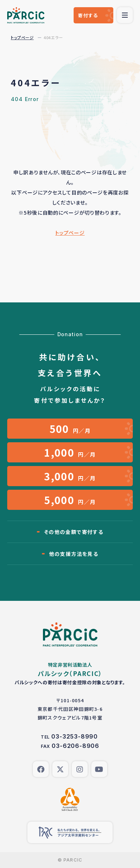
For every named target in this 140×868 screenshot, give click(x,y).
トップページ (22, 37)
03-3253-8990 (75, 736)
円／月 (70, 429)
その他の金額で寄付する (74, 532)
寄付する (88, 15)
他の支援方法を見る (74, 554)
